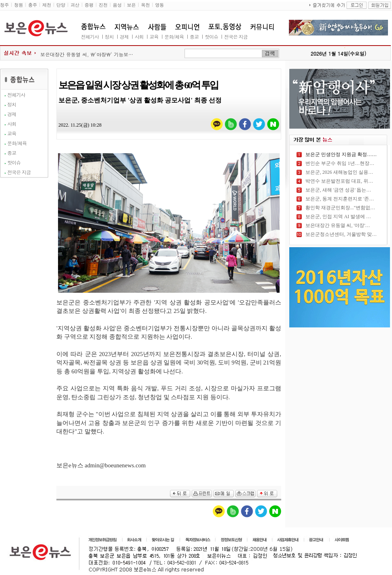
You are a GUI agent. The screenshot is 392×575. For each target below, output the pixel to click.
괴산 (75, 5)
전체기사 (90, 36)
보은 (131, 5)
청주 (4, 5)
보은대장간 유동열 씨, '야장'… (338, 225)
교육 (154, 36)
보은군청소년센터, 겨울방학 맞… (341, 234)
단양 (61, 5)
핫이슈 (211, 36)
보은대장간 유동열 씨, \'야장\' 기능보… (87, 54)
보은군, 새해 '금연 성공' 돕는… (338, 190)
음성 (117, 5)
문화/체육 (174, 36)
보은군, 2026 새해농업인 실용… (339, 172)
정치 (109, 36)
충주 (33, 5)
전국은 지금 (236, 36)
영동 (160, 5)
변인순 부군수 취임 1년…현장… (340, 163)
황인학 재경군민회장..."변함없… (340, 208)
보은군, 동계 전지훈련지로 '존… (340, 199)
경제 (124, 36)
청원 (19, 5)
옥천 (145, 5)
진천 (103, 5)
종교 (194, 36)
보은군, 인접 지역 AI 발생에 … (338, 217)
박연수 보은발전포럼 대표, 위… (339, 181)
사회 (139, 36)
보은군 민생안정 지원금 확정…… (341, 154)
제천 (47, 5)
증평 (89, 5)
